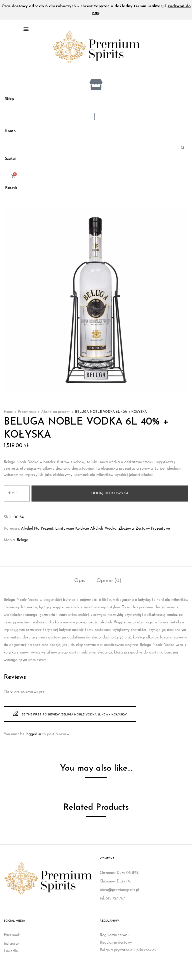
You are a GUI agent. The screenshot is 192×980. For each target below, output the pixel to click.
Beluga (22, 544)
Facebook (12, 938)
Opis (80, 584)
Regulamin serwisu (115, 938)
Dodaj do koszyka (110, 497)
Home (8, 415)
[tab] (80, 585)
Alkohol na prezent (55, 415)
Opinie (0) (109, 584)
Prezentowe (27, 415)
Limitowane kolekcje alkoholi (79, 532)
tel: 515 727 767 (112, 902)
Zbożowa (126, 532)
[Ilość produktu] (17, 497)
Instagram (12, 947)
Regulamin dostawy (116, 946)
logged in (33, 738)
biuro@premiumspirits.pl (119, 893)
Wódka (111, 532)
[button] (26, 29)
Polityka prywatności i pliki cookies (128, 954)
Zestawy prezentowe (153, 532)
